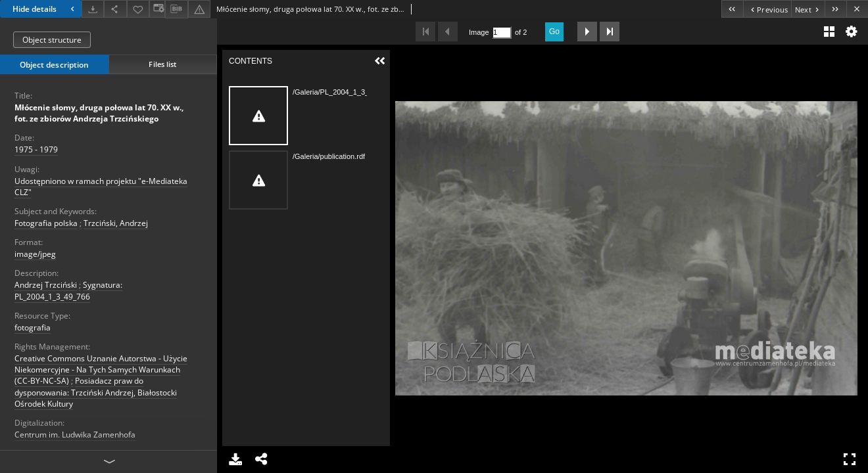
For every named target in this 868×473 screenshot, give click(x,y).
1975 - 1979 (36, 149)
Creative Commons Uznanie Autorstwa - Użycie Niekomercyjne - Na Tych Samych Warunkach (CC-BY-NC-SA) (101, 370)
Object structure (52, 40)
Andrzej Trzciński (46, 285)
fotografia (33, 327)
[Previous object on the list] (767, 9)
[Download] (93, 9)
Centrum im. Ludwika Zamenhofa (75, 435)
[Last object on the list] (835, 9)
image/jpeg (35, 254)
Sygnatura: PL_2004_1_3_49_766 (68, 290)
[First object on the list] (732, 9)
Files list (162, 64)
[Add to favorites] (138, 9)
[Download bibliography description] (176, 9)
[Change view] (157, 9)
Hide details (45, 9)
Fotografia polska (46, 223)
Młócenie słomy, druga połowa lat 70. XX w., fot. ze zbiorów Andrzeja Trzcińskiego (99, 113)
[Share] (115, 9)
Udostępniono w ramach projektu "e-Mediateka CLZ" (101, 187)
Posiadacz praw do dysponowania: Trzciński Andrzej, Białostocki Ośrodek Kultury (96, 392)
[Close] (857, 9)
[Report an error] (199, 9)
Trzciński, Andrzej (116, 223)
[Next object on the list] (808, 9)
